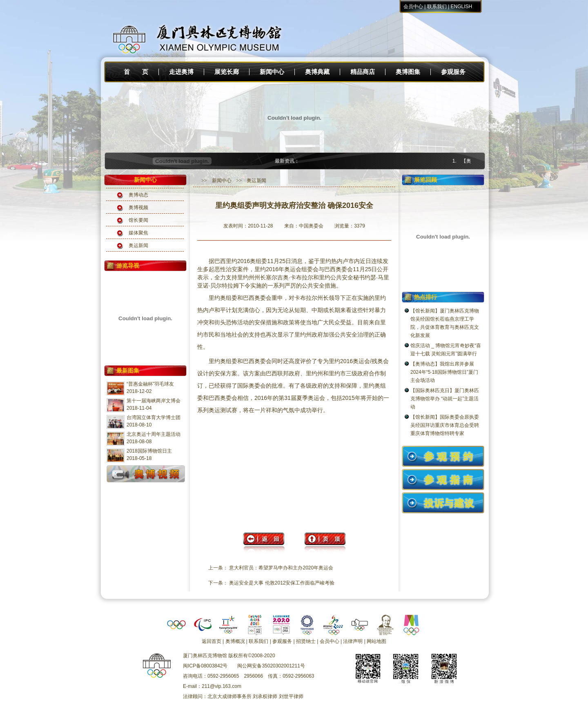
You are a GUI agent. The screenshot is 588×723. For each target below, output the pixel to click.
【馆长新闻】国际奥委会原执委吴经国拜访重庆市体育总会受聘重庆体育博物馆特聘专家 (445, 425)
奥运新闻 (138, 245)
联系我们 (437, 7)
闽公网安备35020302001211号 (271, 666)
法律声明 (353, 641)
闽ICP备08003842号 (205, 666)
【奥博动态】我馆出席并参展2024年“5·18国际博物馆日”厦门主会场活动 (444, 372)
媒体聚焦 (138, 233)
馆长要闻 (138, 220)
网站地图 (376, 641)
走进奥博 (181, 72)
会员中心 (413, 7)
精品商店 (363, 72)
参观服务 (453, 72)
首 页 (136, 72)
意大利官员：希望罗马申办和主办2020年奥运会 (281, 568)
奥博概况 (235, 641)
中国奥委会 (311, 226)
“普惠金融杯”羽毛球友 (150, 384)
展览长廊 (227, 72)
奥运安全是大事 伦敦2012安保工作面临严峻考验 (282, 583)
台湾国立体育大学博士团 (154, 417)
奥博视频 (138, 208)
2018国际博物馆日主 (149, 451)
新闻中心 (272, 72)
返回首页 (212, 641)
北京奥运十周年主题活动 (154, 434)
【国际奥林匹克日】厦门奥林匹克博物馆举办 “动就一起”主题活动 (445, 399)
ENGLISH (462, 7)
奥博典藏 (317, 72)
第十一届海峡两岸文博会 (154, 401)
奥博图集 (408, 72)
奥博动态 (138, 195)
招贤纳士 (306, 641)
